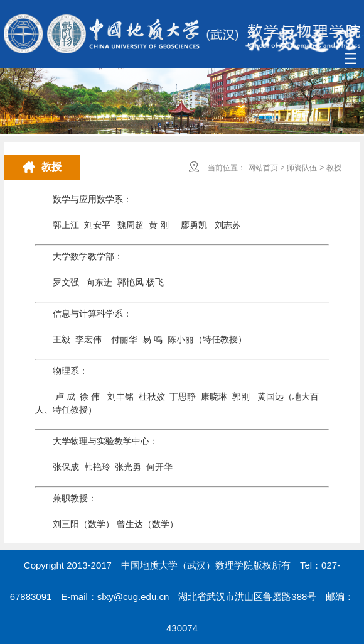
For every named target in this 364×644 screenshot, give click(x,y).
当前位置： (227, 168)
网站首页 (263, 168)
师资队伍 (302, 168)
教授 (334, 168)
